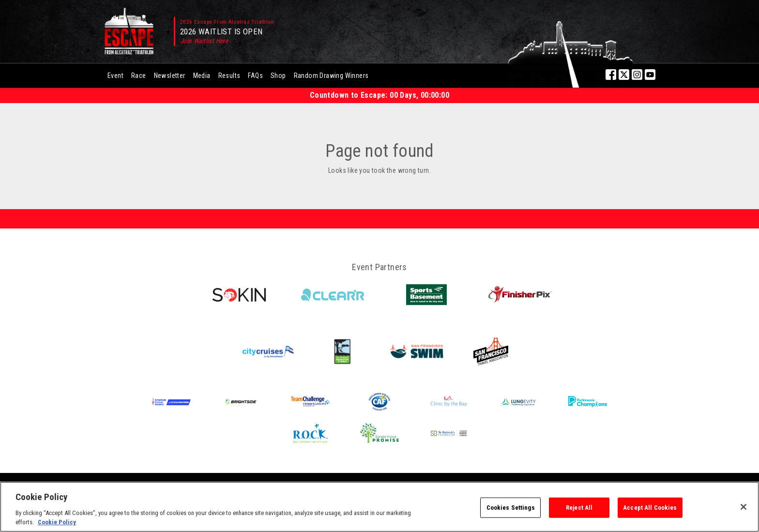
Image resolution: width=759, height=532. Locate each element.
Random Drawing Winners (331, 76)
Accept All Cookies (650, 508)
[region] (379, 507)
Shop (278, 76)
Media (202, 76)
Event (115, 76)
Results (229, 76)
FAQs (255, 76)
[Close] (744, 507)
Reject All (579, 508)
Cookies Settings (511, 508)
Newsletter (170, 76)
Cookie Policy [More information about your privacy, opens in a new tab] (57, 522)
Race (139, 76)
